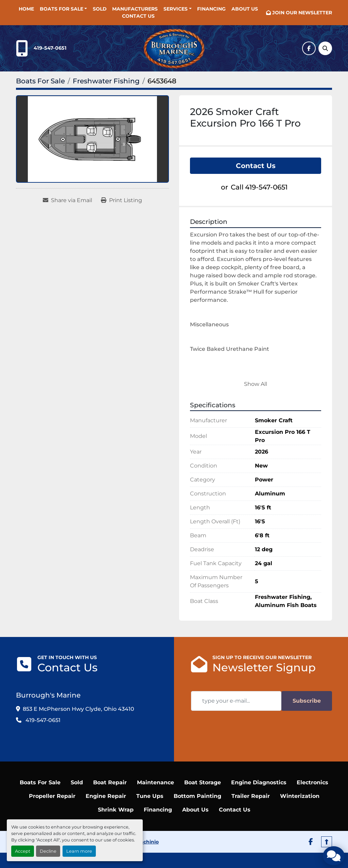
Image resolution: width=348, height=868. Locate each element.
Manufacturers (135, 9)
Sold (100, 9)
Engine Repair (106, 796)
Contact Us (138, 16)
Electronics (312, 782)
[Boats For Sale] (40, 81)
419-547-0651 (50, 48)
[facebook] (309, 48)
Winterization (300, 796)
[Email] (236, 701)
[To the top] (327, 842)
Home (26, 9)
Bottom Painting (197, 796)
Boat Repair (110, 782)
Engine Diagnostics (259, 782)
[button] (64, 9)
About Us (245, 9)
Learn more (79, 851)
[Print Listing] (121, 200)
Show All (256, 384)
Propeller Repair (52, 796)
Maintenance (155, 782)
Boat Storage (203, 782)
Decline (48, 851)
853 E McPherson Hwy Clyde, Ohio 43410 (79, 709)
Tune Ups (150, 796)
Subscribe (307, 701)
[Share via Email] (67, 200)
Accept (23, 851)
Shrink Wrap (116, 810)
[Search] (325, 48)
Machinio (147, 842)
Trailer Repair (251, 796)
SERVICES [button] (176, 9)
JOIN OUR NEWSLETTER (302, 13)
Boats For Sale (62, 9)
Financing (211, 9)
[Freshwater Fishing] (106, 81)
